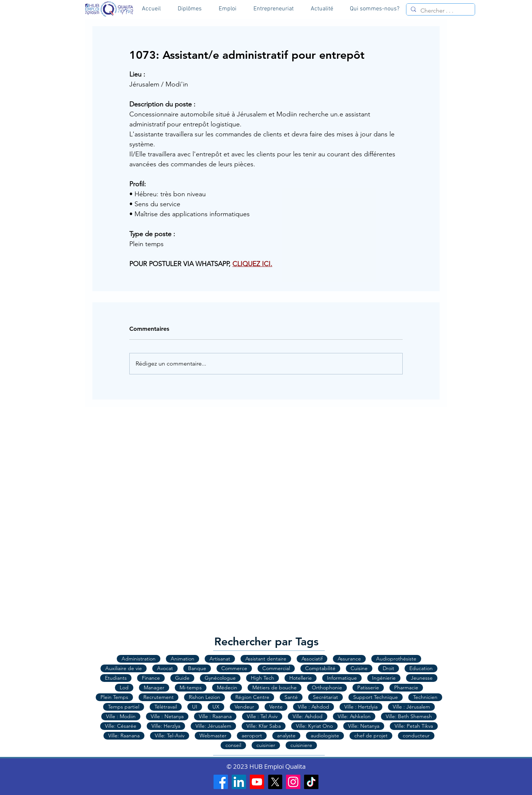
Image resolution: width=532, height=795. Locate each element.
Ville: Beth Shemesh (409, 716)
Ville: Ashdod (308, 716)
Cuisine (359, 668)
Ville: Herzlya (166, 726)
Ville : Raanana (215, 716)
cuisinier (266, 745)
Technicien (425, 697)
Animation (183, 659)
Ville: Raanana (124, 735)
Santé (291, 697)
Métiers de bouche (274, 687)
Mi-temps (191, 687)
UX (216, 707)
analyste (286, 735)
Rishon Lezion (204, 697)
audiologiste (325, 735)
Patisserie (368, 687)
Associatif (312, 659)
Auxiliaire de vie (124, 668)
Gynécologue (220, 678)
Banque (197, 668)
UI (195, 707)
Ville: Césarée (121, 726)
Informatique (342, 678)
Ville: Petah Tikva (414, 726)
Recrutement (158, 697)
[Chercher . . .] (440, 11)
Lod (124, 687)
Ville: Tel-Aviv (170, 735)
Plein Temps (114, 697)
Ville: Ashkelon (354, 716)
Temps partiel (124, 707)
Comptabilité (320, 668)
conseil (233, 745)
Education (421, 668)
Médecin (227, 687)
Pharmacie (406, 687)
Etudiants (116, 678)
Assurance (349, 659)
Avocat (165, 668)
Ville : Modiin (121, 716)
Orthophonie (327, 687)
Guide (182, 678)
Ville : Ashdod (313, 707)
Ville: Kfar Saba (264, 726)
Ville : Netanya (167, 716)
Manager (154, 687)
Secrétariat (325, 697)
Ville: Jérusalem (213, 726)
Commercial (276, 668)
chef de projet (371, 735)
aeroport (252, 735)
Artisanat (220, 659)
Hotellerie (301, 678)
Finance (151, 678)
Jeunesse (422, 678)
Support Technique (376, 697)
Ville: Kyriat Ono (314, 726)
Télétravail (166, 707)
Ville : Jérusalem (411, 707)
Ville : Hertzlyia (361, 707)
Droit (388, 668)
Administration (139, 659)
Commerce (234, 668)
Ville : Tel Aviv (262, 716)
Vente (276, 707)
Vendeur (244, 707)
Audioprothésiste (396, 659)
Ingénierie (384, 678)
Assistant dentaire (266, 659)
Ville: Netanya (364, 726)
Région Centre (252, 697)
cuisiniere (301, 745)
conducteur (416, 735)
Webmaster (213, 735)
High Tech (262, 678)
